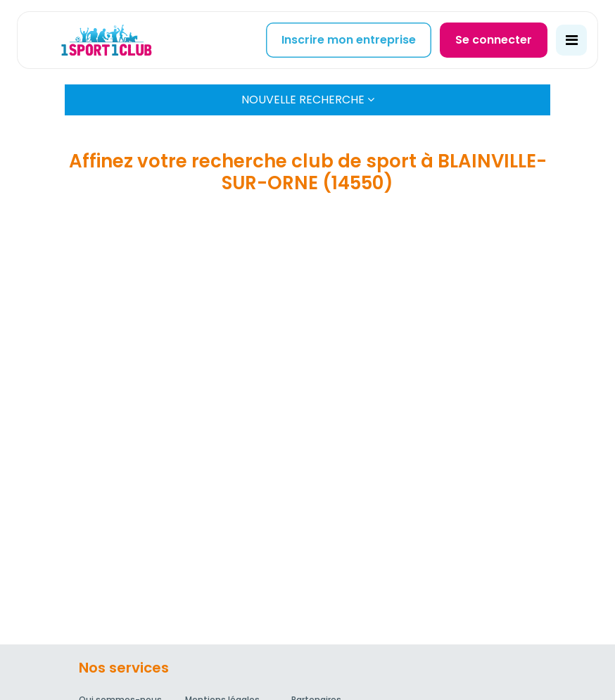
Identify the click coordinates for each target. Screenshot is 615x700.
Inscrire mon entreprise (349, 40)
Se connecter (494, 40)
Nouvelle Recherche (308, 100)
